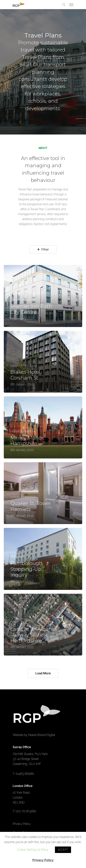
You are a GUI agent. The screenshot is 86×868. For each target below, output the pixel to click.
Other (14, 623)
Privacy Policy (22, 824)
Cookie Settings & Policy (33, 850)
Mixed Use (17, 557)
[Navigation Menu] (71, 5)
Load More (43, 673)
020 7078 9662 (26, 811)
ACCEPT (63, 850)
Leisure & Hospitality (24, 300)
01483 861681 (25, 774)
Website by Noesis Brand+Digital (34, 735)
